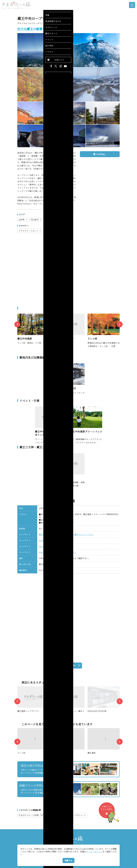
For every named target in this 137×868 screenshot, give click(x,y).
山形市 (23, 220)
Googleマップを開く (69, 665)
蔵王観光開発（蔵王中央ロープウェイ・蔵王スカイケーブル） (66, 534)
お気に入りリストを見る (108, 812)
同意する (68, 860)
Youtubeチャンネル (48, 540)
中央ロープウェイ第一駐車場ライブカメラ (58, 552)
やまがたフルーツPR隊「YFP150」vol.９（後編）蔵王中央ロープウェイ (52, 815)
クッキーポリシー (94, 852)
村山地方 (36, 220)
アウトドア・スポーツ (30, 231)
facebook (43, 546)
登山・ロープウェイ (55, 231)
